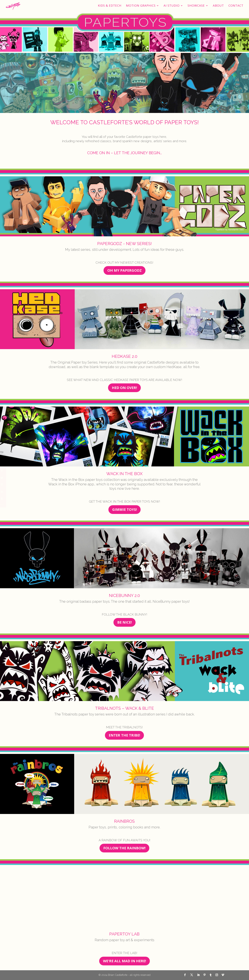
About (218, 6)
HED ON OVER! (124, 388)
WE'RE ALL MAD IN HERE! (124, 961)
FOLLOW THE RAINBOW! (124, 848)
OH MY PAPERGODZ (124, 270)
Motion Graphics (141, 6)
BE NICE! (124, 622)
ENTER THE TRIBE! (124, 735)
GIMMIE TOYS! (124, 509)
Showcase (196, 6)
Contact (236, 6)
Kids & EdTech (110, 6)
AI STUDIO (172, 6)
